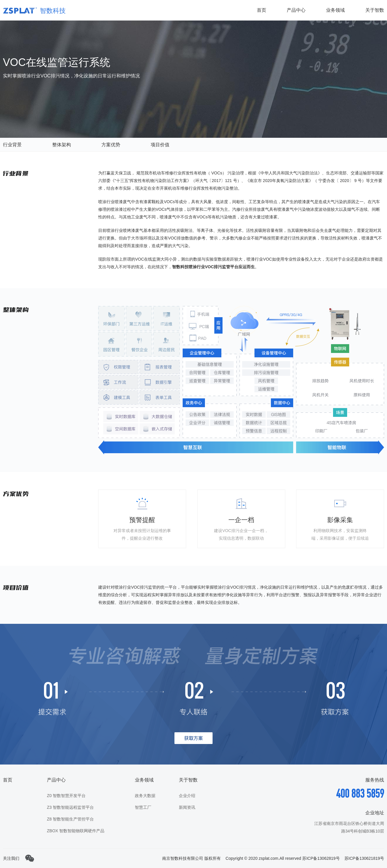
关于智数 (375, 10)
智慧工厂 (143, 807)
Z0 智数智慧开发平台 (66, 796)
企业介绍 (187, 796)
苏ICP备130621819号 (364, 858)
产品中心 (296, 10)
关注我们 (11, 858)
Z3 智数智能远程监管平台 (70, 807)
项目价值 (160, 145)
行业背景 (12, 145)
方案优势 (111, 145)
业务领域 (335, 10)
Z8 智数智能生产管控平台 (70, 819)
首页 (262, 10)
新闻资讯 (187, 807)
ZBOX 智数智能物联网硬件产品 (76, 831)
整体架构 (62, 145)
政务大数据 (145, 796)
